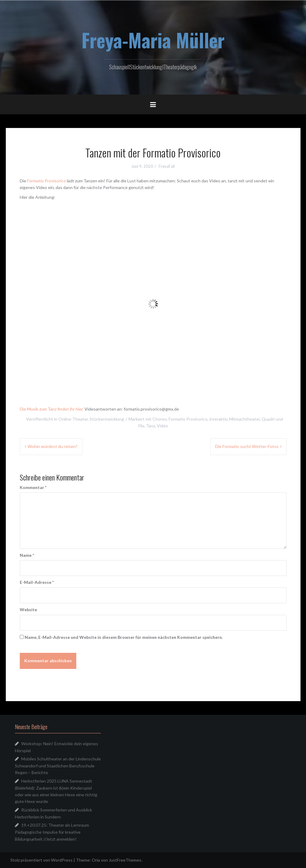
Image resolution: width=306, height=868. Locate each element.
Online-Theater (73, 419)
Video (162, 426)
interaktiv (218, 419)
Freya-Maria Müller (153, 40)
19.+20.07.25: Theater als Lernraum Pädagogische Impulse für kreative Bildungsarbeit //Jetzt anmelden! (52, 832)
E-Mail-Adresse (37, 582)
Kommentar (33, 487)
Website (28, 610)
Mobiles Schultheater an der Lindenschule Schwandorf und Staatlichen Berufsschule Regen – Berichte (58, 766)
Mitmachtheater (244, 419)
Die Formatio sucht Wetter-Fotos (247, 446)
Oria (96, 860)
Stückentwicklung (107, 419)
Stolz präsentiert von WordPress (41, 860)
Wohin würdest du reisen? (53, 446)
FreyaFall (167, 166)
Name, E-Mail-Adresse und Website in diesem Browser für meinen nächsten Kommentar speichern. (124, 637)
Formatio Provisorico (46, 181)
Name (27, 555)
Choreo (160, 419)
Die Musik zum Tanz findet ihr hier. (52, 409)
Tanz (151, 426)
